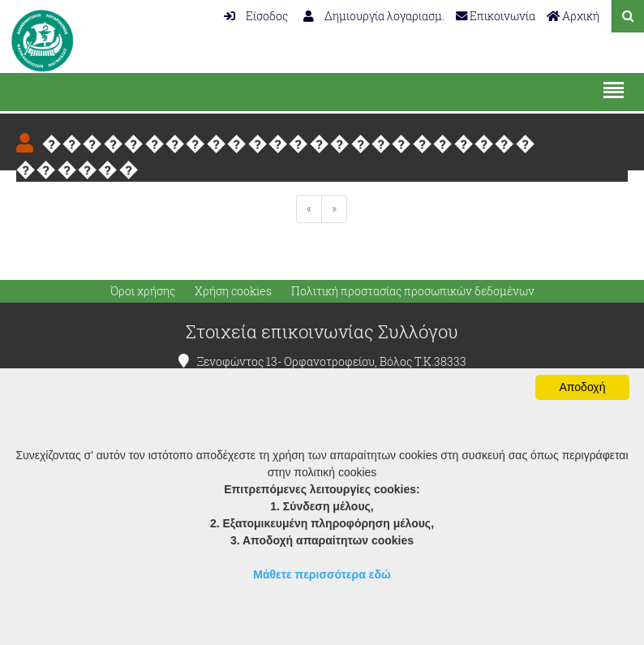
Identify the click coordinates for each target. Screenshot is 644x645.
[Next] (334, 209)
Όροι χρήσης (143, 291)
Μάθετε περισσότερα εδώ (322, 574)
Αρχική (573, 16)
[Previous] (309, 209)
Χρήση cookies (233, 291)
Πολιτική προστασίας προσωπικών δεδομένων (413, 291)
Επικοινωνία (496, 16)
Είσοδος (256, 16)
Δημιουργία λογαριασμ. (374, 16)
